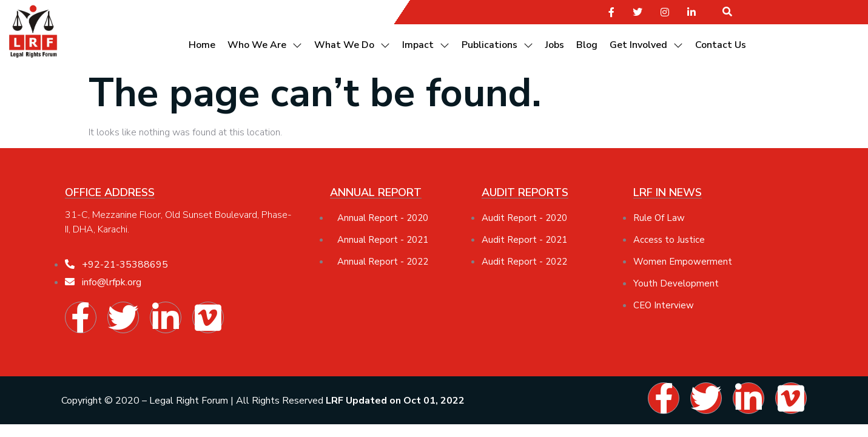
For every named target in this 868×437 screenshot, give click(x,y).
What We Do (352, 45)
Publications (497, 45)
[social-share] (611, 12)
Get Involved (646, 45)
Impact (426, 45)
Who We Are (265, 45)
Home (202, 45)
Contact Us (721, 45)
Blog (587, 45)
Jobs (555, 45)
